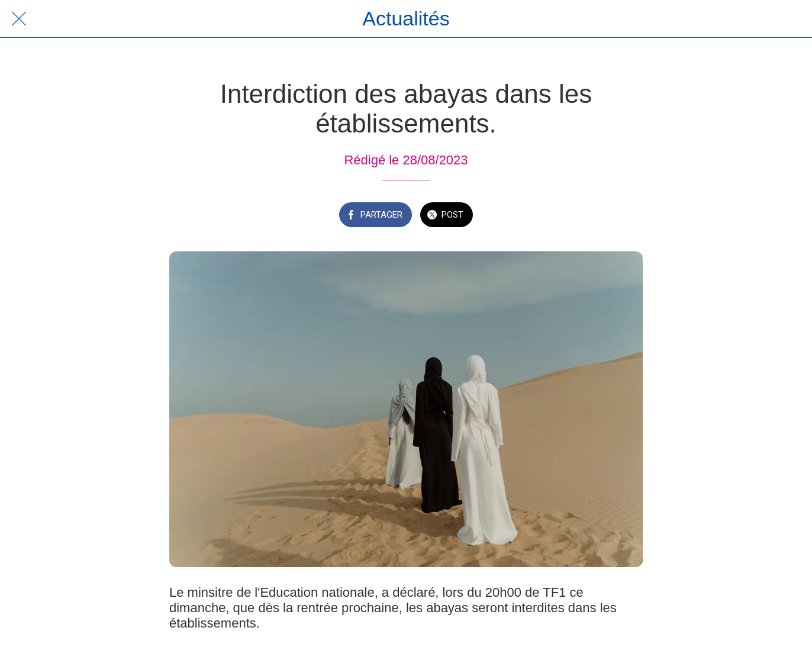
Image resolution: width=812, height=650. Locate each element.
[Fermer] (19, 19)
